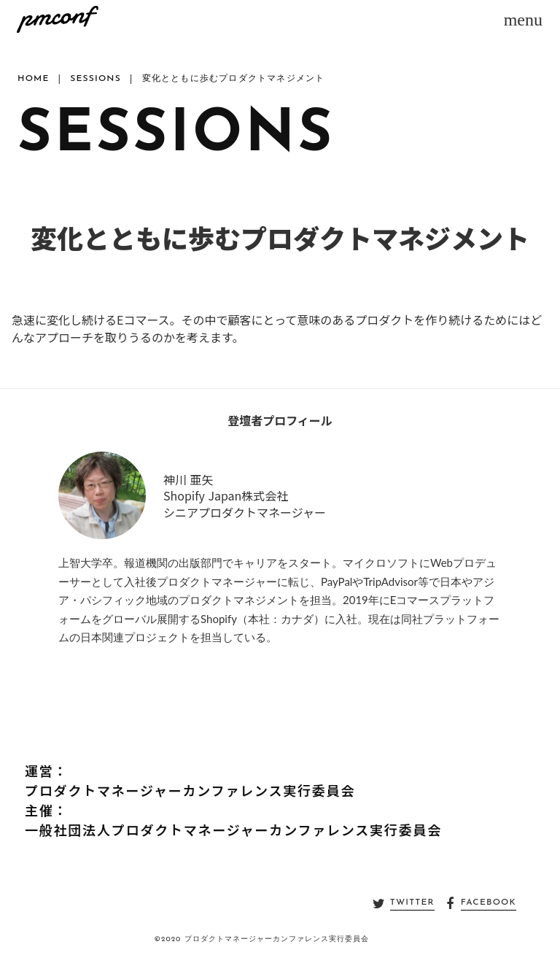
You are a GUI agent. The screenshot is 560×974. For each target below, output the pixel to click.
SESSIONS (96, 79)
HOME (34, 79)
